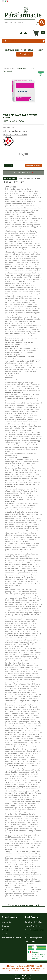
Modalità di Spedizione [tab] (30, 178)
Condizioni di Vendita (33, 922)
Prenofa (28, 976)
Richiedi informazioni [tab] (15, 182)
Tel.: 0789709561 (34, 968)
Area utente (6, 922)
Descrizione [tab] (10, 178)
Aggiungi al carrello (33, 165)
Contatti (5, 934)
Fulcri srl (29, 978)
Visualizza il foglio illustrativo (15, 135)
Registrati (5, 926)
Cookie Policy (30, 942)
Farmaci (23, 69)
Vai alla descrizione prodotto (15, 131)
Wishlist (5, 930)
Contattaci (25, 54)
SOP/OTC (31, 69)
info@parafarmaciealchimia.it (14, 968)
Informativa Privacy (33, 926)
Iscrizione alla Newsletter (11, 938)
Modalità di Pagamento (34, 938)
